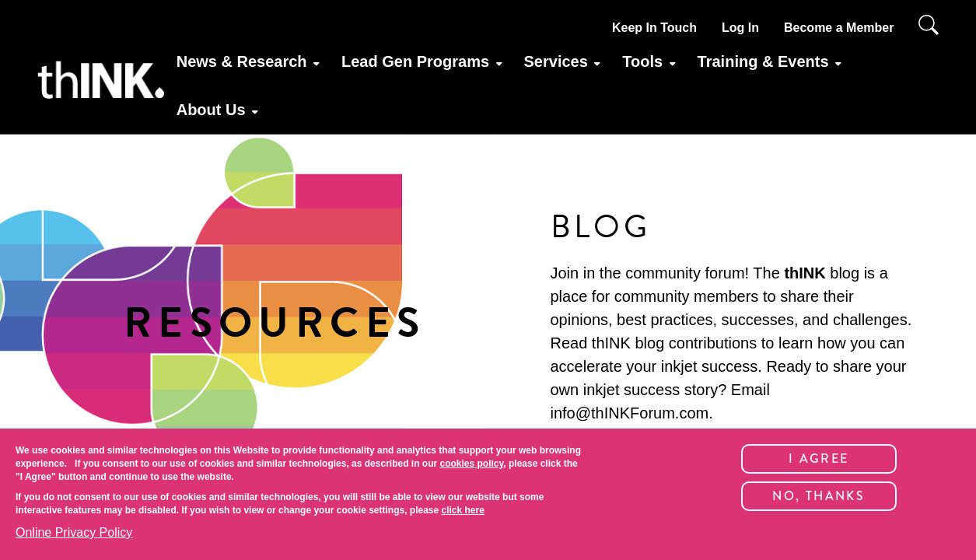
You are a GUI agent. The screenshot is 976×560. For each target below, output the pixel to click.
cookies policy (471, 464)
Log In (740, 28)
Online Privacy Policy (74, 532)
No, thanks (819, 496)
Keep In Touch (654, 28)
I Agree (819, 458)
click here (463, 510)
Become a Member (839, 28)
